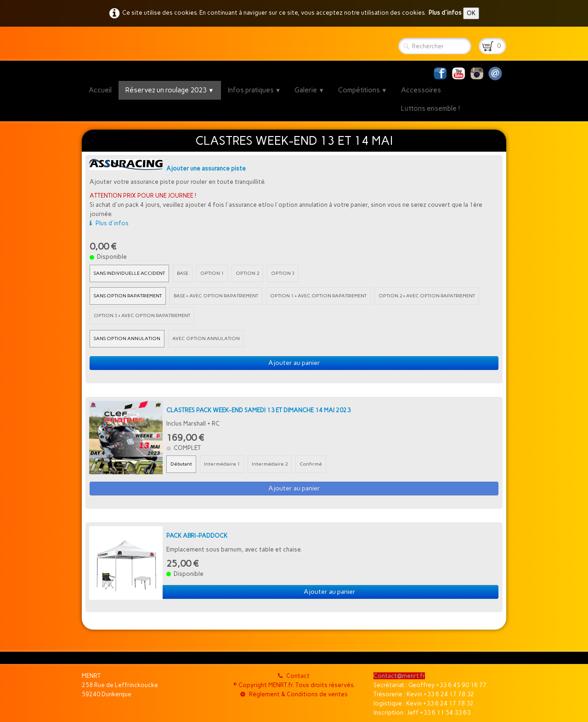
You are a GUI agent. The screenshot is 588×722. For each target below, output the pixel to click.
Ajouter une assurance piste (206, 168)
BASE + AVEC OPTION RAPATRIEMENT (216, 296)
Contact (294, 676)
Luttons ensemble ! (431, 108)
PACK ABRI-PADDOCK (197, 536)
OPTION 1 (212, 273)
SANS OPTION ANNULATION (127, 338)
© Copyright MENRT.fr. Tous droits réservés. (294, 685)
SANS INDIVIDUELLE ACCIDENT (129, 273)
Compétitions (363, 90)
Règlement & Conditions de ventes (294, 694)
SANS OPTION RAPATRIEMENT (128, 296)
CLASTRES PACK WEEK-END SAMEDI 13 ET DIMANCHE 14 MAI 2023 (258, 410)
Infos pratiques (254, 90)
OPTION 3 (283, 273)
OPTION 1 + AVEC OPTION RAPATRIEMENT (318, 296)
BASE (183, 273)
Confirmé (311, 464)
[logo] (85, 44)
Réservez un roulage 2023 (170, 90)
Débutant (181, 464)
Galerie (309, 90)
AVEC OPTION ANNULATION (206, 338)
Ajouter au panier (294, 363)
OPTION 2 (247, 273)
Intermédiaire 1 (222, 464)
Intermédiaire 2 (270, 464)
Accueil (100, 90)
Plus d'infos (445, 13)
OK (471, 13)
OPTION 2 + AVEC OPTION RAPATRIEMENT (427, 296)
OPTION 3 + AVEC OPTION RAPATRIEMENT (142, 316)
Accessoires (421, 90)
